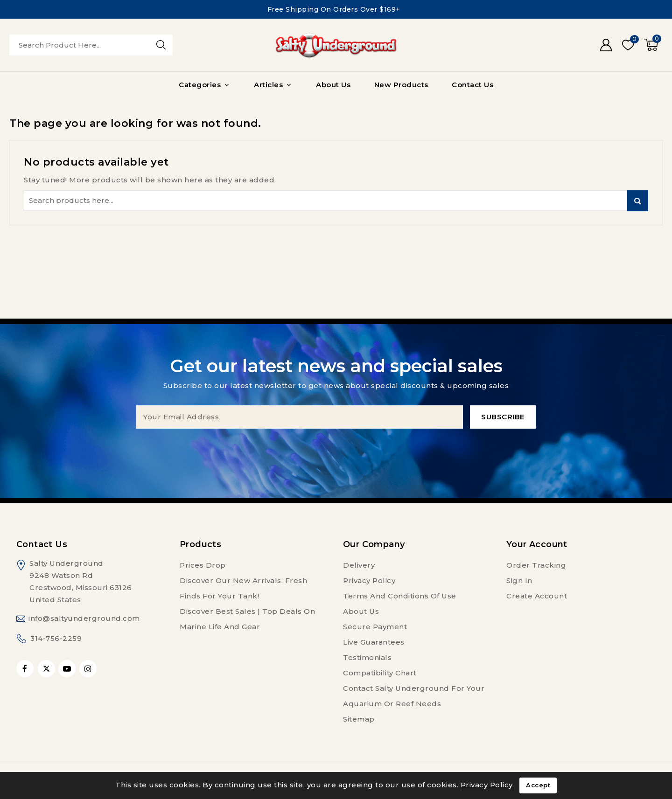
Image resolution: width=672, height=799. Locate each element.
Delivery (359, 565)
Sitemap (359, 719)
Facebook (26, 669)
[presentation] (336, 447)
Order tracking (536, 565)
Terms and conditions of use (400, 596)
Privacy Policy (369, 580)
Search (638, 201)
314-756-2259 (56, 638)
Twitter (46, 669)
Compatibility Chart (380, 673)
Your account (537, 544)
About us (361, 611)
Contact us (42, 544)
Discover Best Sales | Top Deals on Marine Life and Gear (247, 619)
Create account (537, 596)
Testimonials (367, 657)
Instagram (89, 669)
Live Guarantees (374, 642)
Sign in (519, 580)
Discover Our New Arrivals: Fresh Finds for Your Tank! (243, 588)
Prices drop (203, 565)
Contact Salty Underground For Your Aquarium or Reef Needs (414, 696)
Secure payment (375, 627)
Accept (538, 785)
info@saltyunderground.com (84, 618)
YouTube (68, 669)
